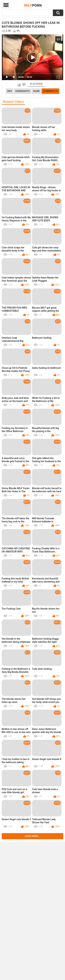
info (10, 91)
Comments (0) (51, 91)
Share (36, 91)
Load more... (32, 836)
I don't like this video (24, 85)
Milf (33, 5)
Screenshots (22, 91)
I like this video (19, 85)
